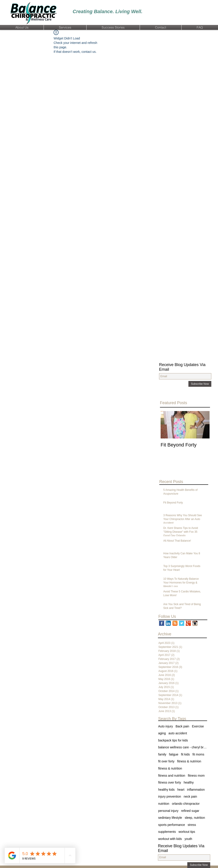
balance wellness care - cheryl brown (183, 747)
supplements (167, 832)
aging (162, 733)
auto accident (178, 733)
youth (188, 839)
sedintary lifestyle (170, 818)
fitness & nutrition (170, 768)
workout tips (187, 832)
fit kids (186, 754)
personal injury (168, 811)
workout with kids (170, 839)
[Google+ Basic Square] (188, 623)
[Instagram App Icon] (195, 623)
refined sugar (190, 811)
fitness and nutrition (172, 776)
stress (192, 825)
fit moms (198, 754)
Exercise (198, 726)
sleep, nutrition (195, 818)
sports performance (172, 825)
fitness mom (196, 776)
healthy (189, 782)
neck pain (190, 796)
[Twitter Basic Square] (182, 623)
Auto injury (166, 726)
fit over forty (166, 761)
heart (181, 790)
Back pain (182, 726)
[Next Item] (202, 425)
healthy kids (166, 790)
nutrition (164, 804)
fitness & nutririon (189, 761)
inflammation (196, 790)
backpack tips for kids (173, 740)
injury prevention (170, 796)
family (162, 754)
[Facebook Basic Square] (162, 623)
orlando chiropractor (186, 804)
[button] (22, 27)
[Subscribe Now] (200, 384)
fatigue (174, 754)
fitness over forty (170, 782)
